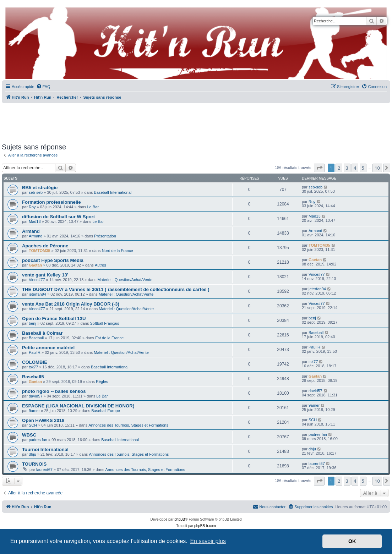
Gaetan (35, 265)
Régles (102, 382)
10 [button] (377, 168)
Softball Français (104, 323)
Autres (100, 265)
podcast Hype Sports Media (53, 260)
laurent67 (44, 470)
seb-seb (36, 192)
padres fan (38, 440)
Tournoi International (45, 449)
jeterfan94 (37, 294)
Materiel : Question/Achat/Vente (125, 280)
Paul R (35, 352)
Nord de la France (118, 251)
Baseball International (113, 192)
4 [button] (355, 168)
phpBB (180, 519)
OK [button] (352, 541)
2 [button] (339, 168)
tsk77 (33, 367)
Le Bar (93, 207)
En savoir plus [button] (208, 541)
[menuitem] (43, 87)
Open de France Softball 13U (54, 319)
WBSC (29, 435)
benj (32, 323)
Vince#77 (37, 280)
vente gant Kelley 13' (45, 275)
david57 (36, 396)
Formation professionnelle (51, 202)
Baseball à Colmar (42, 333)
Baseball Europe (106, 411)
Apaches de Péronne (45, 246)
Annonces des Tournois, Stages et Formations (128, 425)
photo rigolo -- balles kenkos (54, 391)
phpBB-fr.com (205, 526)
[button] (319, 168)
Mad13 (35, 221)
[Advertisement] (196, 121)
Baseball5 (33, 377)
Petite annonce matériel (48, 348)
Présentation (105, 236)
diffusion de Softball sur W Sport (58, 217)
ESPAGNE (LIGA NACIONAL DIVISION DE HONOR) (78, 406)
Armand (31, 231)
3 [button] (347, 168)
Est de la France (109, 338)
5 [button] (363, 168)
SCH (33, 425)
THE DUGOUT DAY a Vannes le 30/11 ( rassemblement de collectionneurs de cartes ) (116, 289)
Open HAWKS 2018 (43, 420)
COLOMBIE (35, 362)
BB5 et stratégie (40, 188)
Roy (32, 207)
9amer (34, 411)
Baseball (36, 338)
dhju (32, 454)
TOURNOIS (34, 464)
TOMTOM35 (40, 251)
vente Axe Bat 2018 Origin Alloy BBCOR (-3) (71, 304)
